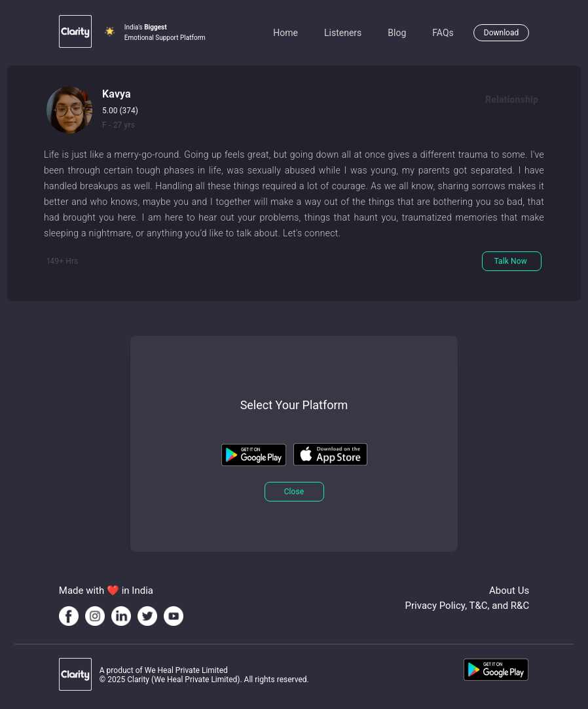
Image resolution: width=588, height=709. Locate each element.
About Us (509, 591)
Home (285, 33)
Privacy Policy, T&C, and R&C (468, 606)
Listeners (343, 33)
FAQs (443, 33)
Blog (397, 33)
